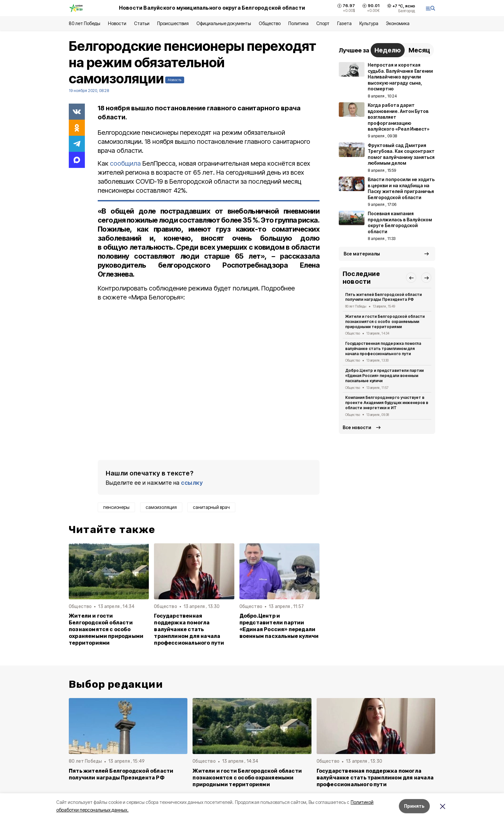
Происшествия (173, 23)
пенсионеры (116, 507)
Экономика (398, 23)
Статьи (142, 23)
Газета (344, 23)
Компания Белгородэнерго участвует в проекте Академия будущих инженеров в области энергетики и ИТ (387, 403)
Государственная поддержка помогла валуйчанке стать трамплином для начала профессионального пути (189, 629)
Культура (369, 23)
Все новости (357, 427)
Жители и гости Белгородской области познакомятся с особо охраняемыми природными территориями (106, 629)
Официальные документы (224, 23)
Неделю (388, 50)
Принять (414, 806)
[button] (411, 278)
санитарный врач (211, 507)
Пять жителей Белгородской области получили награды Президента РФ (383, 297)
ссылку (192, 483)
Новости (117, 23)
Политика (298, 23)
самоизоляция (161, 507)
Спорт (323, 23)
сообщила (125, 163)
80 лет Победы (85, 23)
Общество (270, 23)
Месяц (419, 50)
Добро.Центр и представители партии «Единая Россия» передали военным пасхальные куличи (279, 626)
